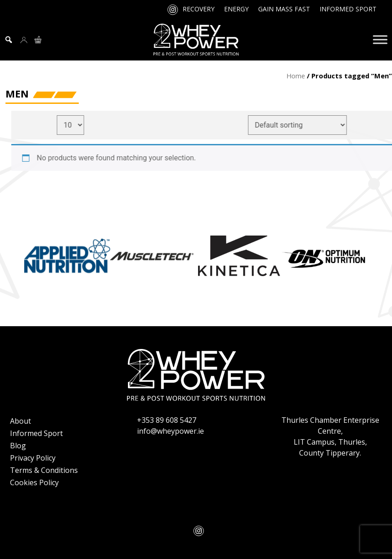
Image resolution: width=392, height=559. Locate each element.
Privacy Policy (33, 458)
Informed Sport (348, 9)
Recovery (199, 9)
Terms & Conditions (44, 470)
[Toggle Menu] (380, 39)
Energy (236, 9)
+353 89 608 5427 (167, 420)
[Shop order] (303, 125)
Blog (18, 446)
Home (296, 76)
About (20, 421)
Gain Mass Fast (284, 9)
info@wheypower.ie (171, 431)
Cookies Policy (34, 482)
